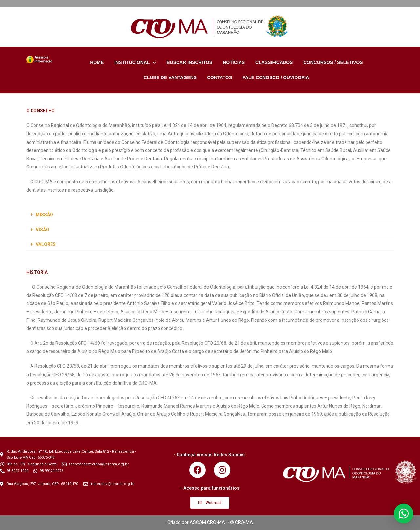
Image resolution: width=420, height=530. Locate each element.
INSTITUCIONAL (135, 62)
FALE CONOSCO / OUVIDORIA (276, 77)
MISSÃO (44, 215)
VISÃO (42, 230)
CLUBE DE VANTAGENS (170, 77)
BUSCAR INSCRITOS (189, 62)
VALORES (46, 244)
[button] (210, 503)
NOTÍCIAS (234, 62)
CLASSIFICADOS (274, 62)
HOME (97, 62)
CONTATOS (220, 77)
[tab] (210, 215)
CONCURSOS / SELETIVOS (333, 62)
